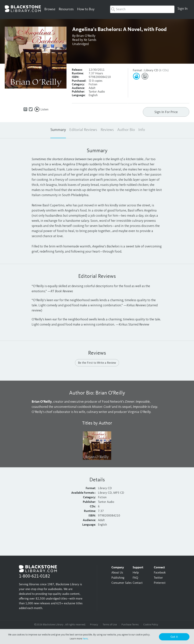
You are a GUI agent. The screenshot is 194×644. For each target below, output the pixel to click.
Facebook (160, 573)
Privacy (94, 625)
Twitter (158, 578)
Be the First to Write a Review (97, 363)
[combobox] (142, 9)
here (85, 639)
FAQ (135, 578)
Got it (174, 637)
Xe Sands (90, 40)
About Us (117, 573)
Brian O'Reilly (86, 36)
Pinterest (160, 583)
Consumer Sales (122, 583)
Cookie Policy (151, 625)
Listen (44, 110)
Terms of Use (110, 625)
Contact (138, 583)
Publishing (118, 578)
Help (136, 573)
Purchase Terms (130, 625)
